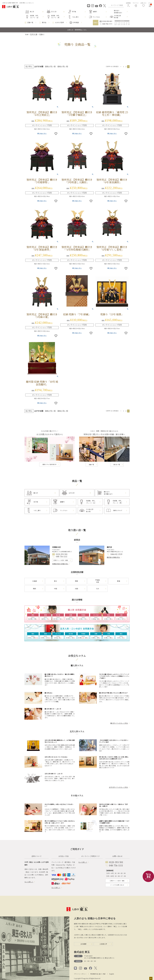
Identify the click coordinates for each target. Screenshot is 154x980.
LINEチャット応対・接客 (61, 560)
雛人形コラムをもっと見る (119, 723)
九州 (97, 589)
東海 (118, 581)
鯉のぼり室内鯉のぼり (118, 12)
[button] (121, 67)
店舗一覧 (30, 23)
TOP (27, 35)
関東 (76, 581)
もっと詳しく (29, 882)
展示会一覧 (117, 464)
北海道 (34, 581)
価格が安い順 (50, 67)
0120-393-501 (62, 554)
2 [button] (126, 67)
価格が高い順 (63, 67)
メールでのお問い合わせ (117, 885)
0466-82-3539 (116, 554)
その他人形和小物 (117, 17)
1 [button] (123, 67)
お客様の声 (103, 944)
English (112, 974)
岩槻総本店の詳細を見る (60, 564)
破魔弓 (95, 12)
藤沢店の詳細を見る (113, 557)
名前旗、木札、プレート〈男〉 (56, 17)
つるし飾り (75, 17)
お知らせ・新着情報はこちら (77, 30)
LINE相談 (76, 23)
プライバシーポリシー (80, 974)
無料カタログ (118, 510)
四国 (76, 589)
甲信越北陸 (97, 581)
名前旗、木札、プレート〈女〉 (35, 17)
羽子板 (74, 12)
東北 (55, 581)
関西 (34, 589)
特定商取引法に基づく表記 (98, 974)
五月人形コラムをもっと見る (118, 787)
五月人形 (34, 35)
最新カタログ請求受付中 (49, 464)
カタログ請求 (59, 23)
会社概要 (83, 944)
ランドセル (96, 17)
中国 (55, 589)
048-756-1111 (62, 556)
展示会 (44, 23)
